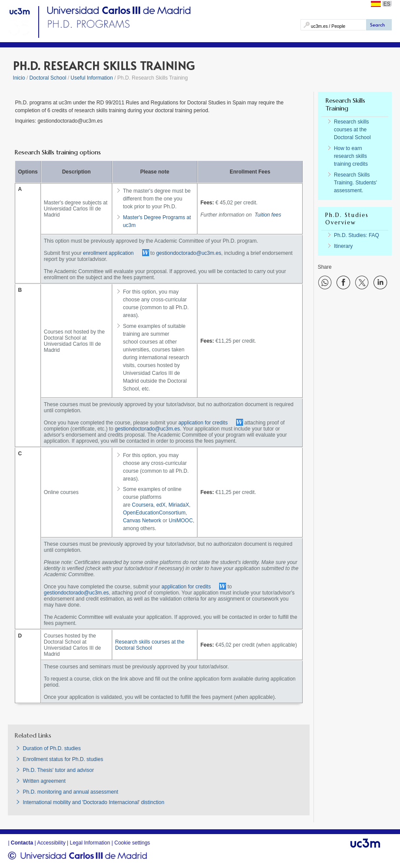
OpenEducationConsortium (154, 513)
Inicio (19, 78)
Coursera (142, 505)
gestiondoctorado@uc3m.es (189, 253)
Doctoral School (48, 78)
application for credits (203, 423)
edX (161, 505)
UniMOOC (181, 521)
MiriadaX (178, 505)
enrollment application (108, 253)
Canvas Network (142, 521)
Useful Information (92, 78)
